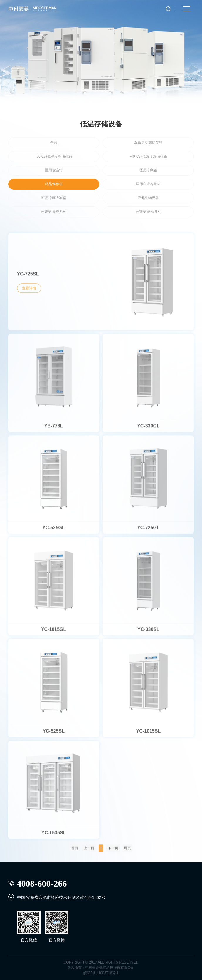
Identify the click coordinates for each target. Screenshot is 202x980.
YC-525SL (54, 733)
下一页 (113, 850)
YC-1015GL (54, 632)
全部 (54, 143)
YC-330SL (148, 632)
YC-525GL (53, 530)
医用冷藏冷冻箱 (54, 198)
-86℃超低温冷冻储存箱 (53, 156)
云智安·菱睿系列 (54, 212)
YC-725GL (148, 530)
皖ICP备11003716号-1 (101, 973)
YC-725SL (28, 276)
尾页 (127, 850)
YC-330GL (148, 428)
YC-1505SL (54, 835)
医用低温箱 (54, 170)
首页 (75, 850)
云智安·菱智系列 (148, 212)
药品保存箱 (54, 184)
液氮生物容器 (148, 198)
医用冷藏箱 (148, 170)
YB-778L (54, 428)
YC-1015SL (149, 733)
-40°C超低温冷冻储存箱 (148, 156)
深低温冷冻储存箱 (148, 143)
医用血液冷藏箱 (148, 184)
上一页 (89, 850)
